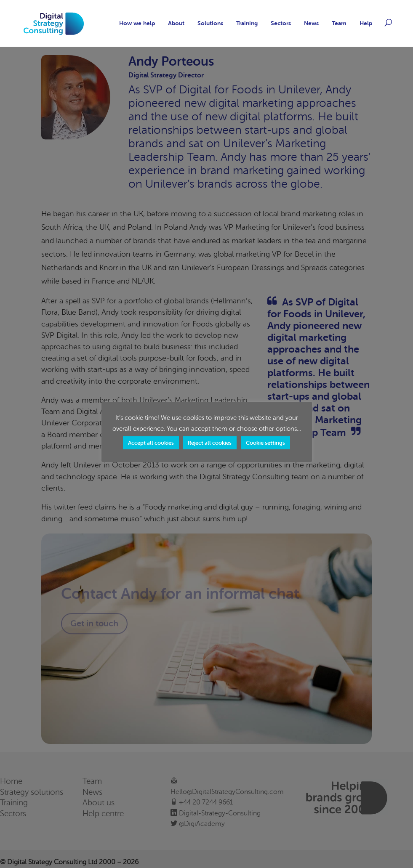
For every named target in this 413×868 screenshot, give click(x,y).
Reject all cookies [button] (210, 443)
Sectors (281, 23)
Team (339, 23)
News (311, 23)
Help (366, 23)
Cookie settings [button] (265, 443)
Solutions (210, 23)
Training (247, 23)
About (176, 23)
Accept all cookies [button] (151, 443)
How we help (137, 23)
